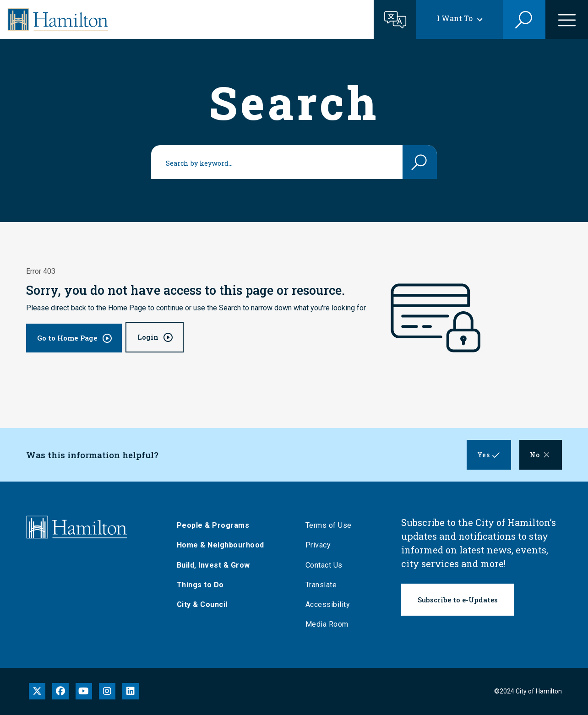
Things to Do (201, 585)
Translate (322, 585)
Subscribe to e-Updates (458, 600)
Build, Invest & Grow (214, 565)
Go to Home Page (67, 338)
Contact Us (325, 565)
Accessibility (329, 604)
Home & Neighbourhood (221, 545)
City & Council (203, 604)
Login (148, 337)
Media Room (328, 624)
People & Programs (214, 525)
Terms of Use (329, 525)
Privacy (319, 545)
